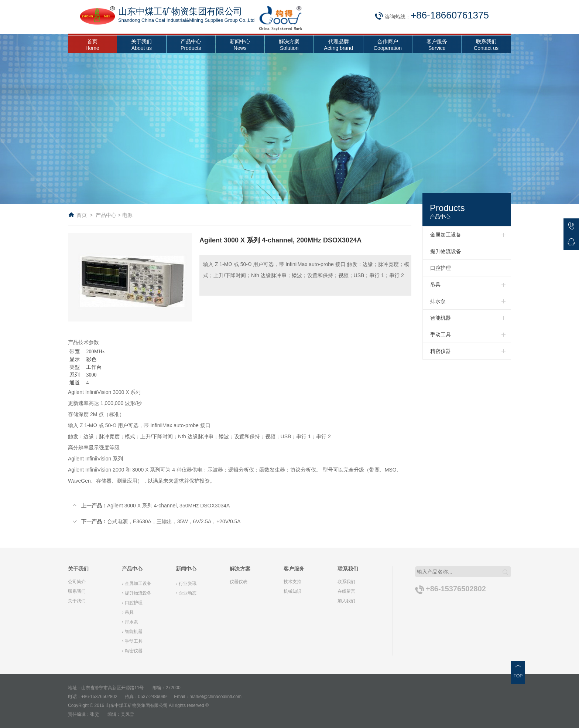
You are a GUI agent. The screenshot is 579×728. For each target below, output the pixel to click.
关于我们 (77, 601)
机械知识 (292, 591)
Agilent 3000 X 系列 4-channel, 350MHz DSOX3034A (151, 506)
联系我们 (77, 591)
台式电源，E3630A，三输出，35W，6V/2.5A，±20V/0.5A (156, 521)
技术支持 (292, 582)
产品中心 (106, 215)
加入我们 (346, 601)
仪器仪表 (239, 582)
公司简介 (77, 582)
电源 (127, 215)
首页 (82, 215)
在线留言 (346, 591)
